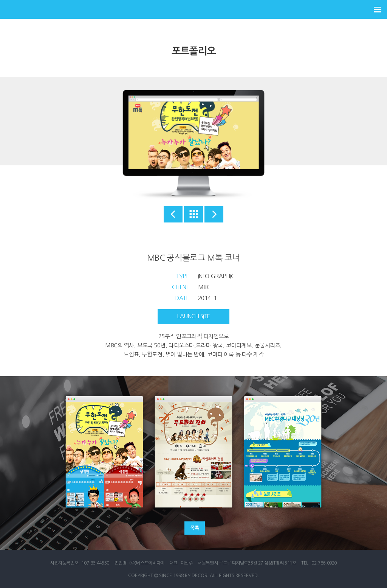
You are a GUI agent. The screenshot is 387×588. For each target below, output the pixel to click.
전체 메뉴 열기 (378, 9)
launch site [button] (193, 316)
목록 (194, 528)
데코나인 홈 (19, 9)
